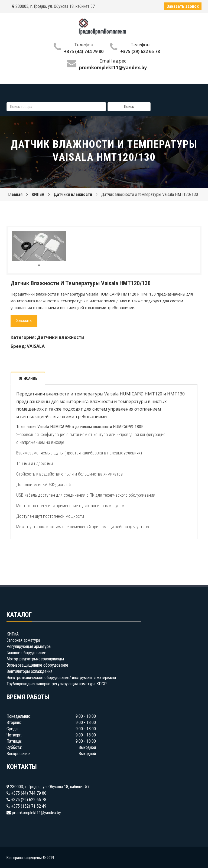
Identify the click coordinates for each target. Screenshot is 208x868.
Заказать (24, 321)
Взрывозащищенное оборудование (37, 665)
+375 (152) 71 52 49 (29, 806)
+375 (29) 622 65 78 (140, 51)
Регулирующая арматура (29, 646)
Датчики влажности (73, 194)
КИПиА (38, 194)
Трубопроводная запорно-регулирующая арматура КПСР (57, 684)
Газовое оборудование (26, 653)
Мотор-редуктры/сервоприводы (35, 659)
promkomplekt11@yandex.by (36, 813)
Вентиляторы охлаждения (29, 671)
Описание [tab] (28, 378)
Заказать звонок (183, 6)
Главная (15, 194)
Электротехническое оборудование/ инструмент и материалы (61, 678)
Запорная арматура (23, 640)
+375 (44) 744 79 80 (84, 51)
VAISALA (36, 346)
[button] (61, 236)
